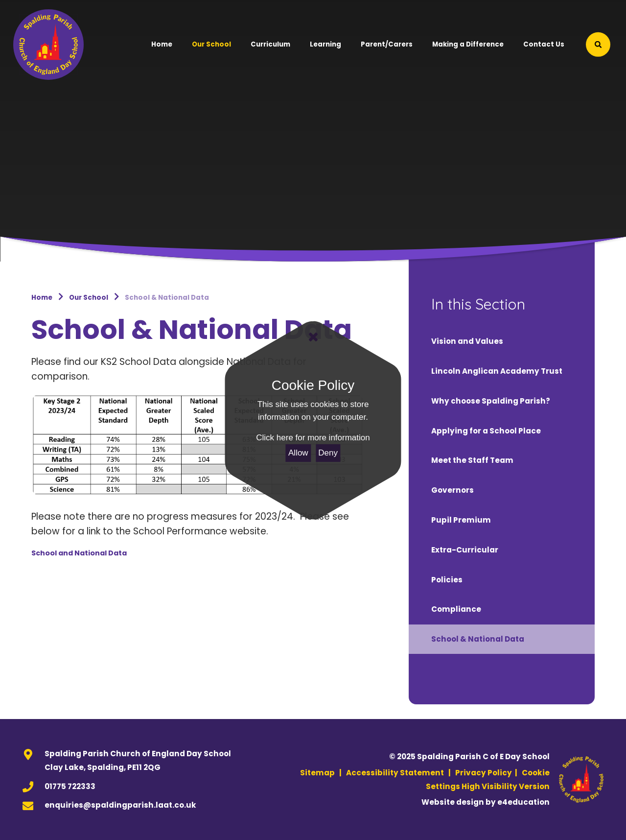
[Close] (313, 337)
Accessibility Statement (395, 773)
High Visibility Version (506, 786)
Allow (298, 453)
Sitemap (317, 773)
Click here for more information (313, 438)
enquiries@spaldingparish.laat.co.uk (120, 805)
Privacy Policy (484, 773)
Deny (328, 453)
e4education (523, 802)
